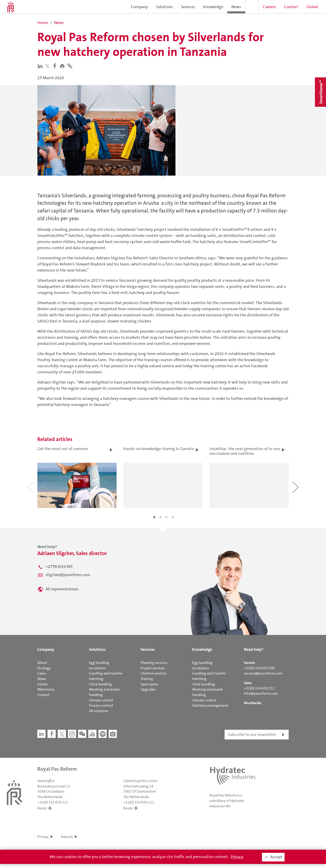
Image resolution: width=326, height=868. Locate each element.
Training (147, 679)
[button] (63, 66)
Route (42, 808)
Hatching (96, 679)
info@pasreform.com (261, 693)
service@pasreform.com (263, 673)
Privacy (43, 837)
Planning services (154, 663)
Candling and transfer (106, 673)
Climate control (101, 700)
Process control (101, 705)
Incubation (97, 668)
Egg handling (99, 663)
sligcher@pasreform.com (68, 575)
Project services (153, 668)
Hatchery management (210, 705)
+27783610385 (59, 567)
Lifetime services (154, 673)
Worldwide (253, 703)
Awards (67, 837)
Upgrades (148, 689)
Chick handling (100, 684)
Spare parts (149, 684)
